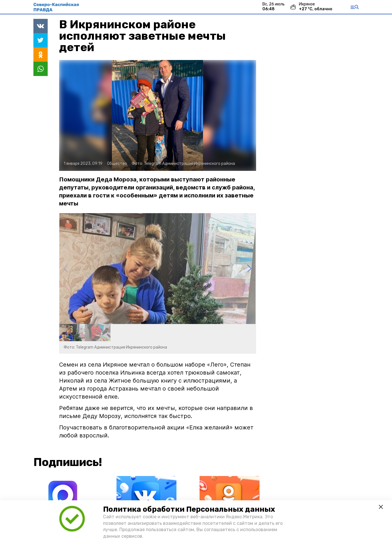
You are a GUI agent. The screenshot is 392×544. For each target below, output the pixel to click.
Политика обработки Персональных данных (189, 509)
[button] (249, 269)
